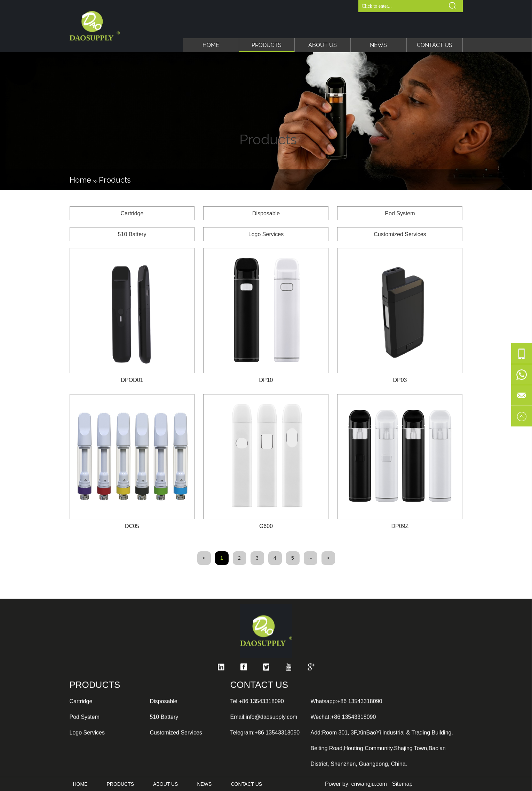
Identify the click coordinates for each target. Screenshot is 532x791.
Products (267, 45)
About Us (323, 45)
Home (211, 45)
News (378, 45)
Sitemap (402, 784)
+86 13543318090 (261, 764)
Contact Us (435, 45)
